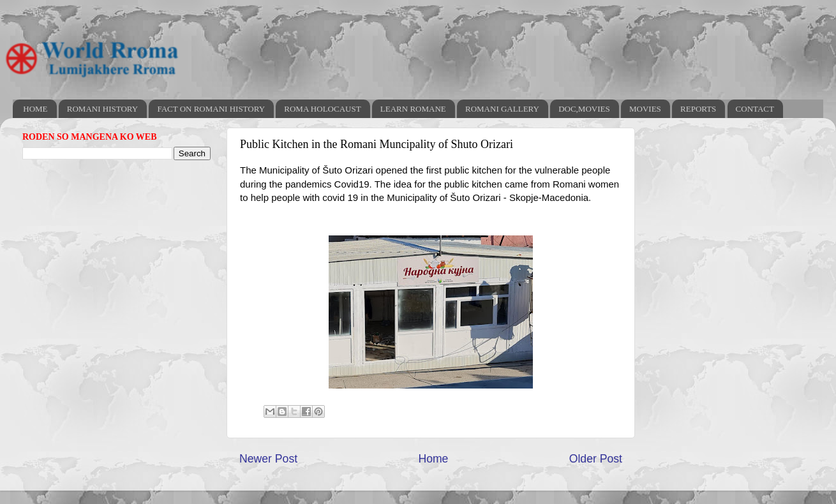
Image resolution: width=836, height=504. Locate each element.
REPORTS (698, 109)
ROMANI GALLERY (502, 109)
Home (433, 459)
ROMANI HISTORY (102, 109)
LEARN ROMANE (413, 109)
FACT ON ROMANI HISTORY (211, 109)
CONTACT (755, 109)
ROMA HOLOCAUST (322, 109)
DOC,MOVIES (584, 109)
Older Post (596, 459)
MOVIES (645, 109)
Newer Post (268, 459)
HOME (35, 109)
